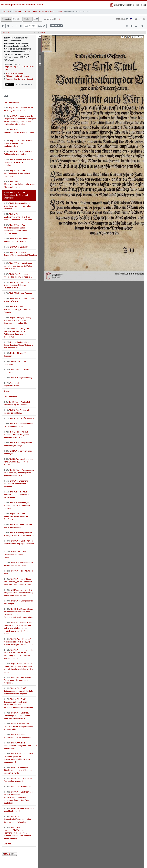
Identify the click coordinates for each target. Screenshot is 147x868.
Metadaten (6, 19)
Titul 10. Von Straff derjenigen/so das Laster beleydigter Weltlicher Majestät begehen (19, 691)
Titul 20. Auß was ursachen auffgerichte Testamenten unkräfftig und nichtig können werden (18, 593)
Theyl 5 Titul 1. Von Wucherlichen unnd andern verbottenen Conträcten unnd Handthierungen (16, 229)
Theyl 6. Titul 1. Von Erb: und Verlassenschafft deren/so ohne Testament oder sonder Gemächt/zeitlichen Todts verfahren (18, 613)
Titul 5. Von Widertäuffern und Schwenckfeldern (19, 300)
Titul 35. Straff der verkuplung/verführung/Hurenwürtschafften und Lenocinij (20, 746)
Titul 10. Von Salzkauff (16, 247)
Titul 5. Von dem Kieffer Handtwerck (17, 371)
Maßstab (7, 844)
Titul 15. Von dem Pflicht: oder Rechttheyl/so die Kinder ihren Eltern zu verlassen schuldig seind (18, 582)
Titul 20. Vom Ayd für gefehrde (19, 418)
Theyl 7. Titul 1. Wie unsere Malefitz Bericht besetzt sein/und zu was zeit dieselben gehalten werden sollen (18, 668)
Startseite (6, 11)
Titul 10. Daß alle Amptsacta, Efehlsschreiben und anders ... (18, 153)
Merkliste (122, 19)
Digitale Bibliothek (19, 11)
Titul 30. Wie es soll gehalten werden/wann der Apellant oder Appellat (18, 462)
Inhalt (6, 96)
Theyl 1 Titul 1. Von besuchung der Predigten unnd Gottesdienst (18, 109)
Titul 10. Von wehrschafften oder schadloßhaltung (18, 526)
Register (7, 391)
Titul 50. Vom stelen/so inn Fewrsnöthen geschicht (18, 780)
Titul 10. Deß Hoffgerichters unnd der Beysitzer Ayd (18, 444)
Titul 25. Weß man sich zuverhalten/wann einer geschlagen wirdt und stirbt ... (18, 727)
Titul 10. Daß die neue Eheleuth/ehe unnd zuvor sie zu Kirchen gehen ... (16, 495)
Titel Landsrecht (10, 397)
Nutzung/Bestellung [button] (24, 84)
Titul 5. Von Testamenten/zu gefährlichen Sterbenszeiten (18, 564)
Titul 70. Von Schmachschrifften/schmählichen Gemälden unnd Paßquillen (18, 819)
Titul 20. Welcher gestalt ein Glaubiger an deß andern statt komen (19, 534)
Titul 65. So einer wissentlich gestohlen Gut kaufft (19, 810)
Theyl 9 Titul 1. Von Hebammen (15, 363)
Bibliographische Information (18, 76)
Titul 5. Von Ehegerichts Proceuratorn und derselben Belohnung (16, 484)
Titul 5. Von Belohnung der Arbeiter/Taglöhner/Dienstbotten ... (18, 276)
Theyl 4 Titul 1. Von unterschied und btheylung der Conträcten (16, 516)
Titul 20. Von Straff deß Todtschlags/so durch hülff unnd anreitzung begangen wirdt (17, 716)
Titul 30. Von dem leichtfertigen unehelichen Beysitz (17, 736)
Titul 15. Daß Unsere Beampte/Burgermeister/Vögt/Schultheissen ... (20, 255)
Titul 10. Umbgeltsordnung (18, 378)
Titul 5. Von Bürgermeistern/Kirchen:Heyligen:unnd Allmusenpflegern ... (19, 184)
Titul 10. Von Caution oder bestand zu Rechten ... (17, 412)
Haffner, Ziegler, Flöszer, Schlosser (17, 355)
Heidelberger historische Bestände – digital (22, 5)
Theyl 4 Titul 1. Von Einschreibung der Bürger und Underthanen (16, 195)
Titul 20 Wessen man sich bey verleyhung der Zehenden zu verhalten (19, 162)
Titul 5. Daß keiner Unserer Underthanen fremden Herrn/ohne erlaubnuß (18, 206)
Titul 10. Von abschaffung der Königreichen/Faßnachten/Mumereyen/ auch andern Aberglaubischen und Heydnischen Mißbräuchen (20, 120)
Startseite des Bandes (15, 73)
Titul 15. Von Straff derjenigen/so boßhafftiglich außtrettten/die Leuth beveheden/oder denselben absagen (18, 703)
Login (138, 19)
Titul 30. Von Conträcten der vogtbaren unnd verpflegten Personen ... (19, 544)
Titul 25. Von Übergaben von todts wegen (18, 602)
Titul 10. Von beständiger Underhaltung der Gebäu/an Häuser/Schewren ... (17, 285)
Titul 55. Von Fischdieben (17, 786)
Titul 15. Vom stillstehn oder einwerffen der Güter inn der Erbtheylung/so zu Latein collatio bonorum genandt (18, 654)
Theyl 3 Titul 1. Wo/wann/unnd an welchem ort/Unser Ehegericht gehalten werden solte (19, 473)
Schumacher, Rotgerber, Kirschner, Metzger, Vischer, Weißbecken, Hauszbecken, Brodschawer (17, 333)
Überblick (17, 19)
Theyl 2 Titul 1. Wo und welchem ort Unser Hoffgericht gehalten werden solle (16, 435)
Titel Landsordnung (12, 102)
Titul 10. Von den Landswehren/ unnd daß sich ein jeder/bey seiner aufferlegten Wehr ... (19, 217)
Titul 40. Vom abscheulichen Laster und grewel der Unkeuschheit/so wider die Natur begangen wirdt (18, 758)
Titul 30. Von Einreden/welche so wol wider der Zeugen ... (19, 425)
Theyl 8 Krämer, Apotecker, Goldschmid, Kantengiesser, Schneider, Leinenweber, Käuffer (17, 320)
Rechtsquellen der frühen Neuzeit (19, 79)
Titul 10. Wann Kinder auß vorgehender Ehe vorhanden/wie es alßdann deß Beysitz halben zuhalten (19, 642)
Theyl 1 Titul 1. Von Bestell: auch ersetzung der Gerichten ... (17, 403)
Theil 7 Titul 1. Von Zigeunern (18, 293)
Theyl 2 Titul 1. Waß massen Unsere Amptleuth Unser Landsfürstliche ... (18, 143)
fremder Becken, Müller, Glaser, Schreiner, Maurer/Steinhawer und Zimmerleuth (19, 345)
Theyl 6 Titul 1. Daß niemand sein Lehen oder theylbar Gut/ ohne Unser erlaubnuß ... (18, 266)
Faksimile (28, 19)
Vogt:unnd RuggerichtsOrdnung (12, 384)
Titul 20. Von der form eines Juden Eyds (18, 452)
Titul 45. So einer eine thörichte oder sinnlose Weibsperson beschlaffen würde (19, 770)
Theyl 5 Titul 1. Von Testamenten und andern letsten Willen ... (17, 555)
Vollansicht (50, 19)
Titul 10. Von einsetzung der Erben (18, 572)
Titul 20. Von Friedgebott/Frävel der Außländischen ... (19, 132)
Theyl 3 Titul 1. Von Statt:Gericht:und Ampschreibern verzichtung (17, 173)
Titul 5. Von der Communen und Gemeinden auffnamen (18, 240)
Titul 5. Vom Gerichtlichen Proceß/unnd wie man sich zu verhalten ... (17, 680)
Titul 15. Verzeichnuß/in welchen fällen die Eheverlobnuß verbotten (17, 506)
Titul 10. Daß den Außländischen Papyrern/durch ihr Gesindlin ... (18, 310)
